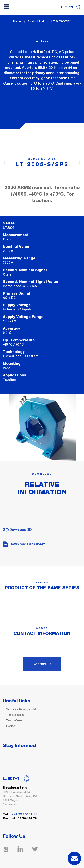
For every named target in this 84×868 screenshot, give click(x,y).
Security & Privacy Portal (21, 709)
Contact (11, 726)
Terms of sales (15, 715)
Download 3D (17, 530)
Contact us (42, 664)
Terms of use (14, 720)
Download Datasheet (24, 544)
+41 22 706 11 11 (24, 814)
